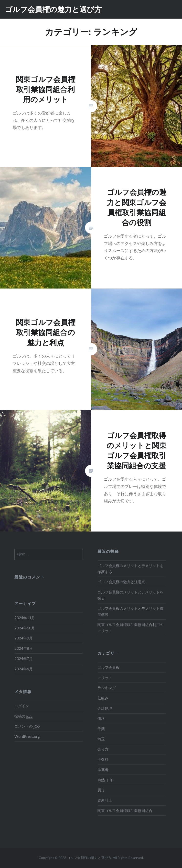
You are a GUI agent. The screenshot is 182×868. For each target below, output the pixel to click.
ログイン (22, 706)
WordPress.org (27, 736)
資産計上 (105, 800)
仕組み (103, 698)
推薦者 (103, 770)
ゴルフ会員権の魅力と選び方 (53, 9)
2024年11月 (25, 618)
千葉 (101, 729)
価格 (101, 718)
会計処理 (105, 708)
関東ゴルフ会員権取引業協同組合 (125, 810)
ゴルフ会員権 (108, 667)
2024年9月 (24, 638)
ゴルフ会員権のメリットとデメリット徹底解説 (130, 611)
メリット (105, 678)
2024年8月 (24, 648)
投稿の (23, 716)
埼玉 (101, 739)
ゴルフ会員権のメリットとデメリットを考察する (130, 569)
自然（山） (107, 780)
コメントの (27, 726)
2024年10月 (25, 628)
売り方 (103, 749)
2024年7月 (24, 659)
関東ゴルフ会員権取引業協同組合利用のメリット (130, 628)
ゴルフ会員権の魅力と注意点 (121, 582)
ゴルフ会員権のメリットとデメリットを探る (130, 595)
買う (101, 790)
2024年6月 (24, 669)
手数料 (103, 759)
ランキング (107, 688)
